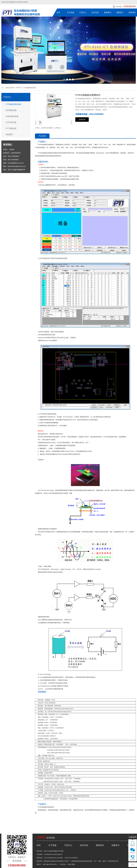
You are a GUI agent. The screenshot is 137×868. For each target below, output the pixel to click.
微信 (59, 128)
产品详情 (42, 136)
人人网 (55, 128)
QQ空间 (44, 128)
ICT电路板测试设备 (30, 88)
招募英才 (120, 12)
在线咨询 (82, 119)
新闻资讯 (108, 12)
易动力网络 (71, 864)
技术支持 (95, 12)
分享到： (38, 128)
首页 (58, 12)
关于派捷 (71, 12)
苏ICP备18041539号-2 (50, 864)
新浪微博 (50, 128)
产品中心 (83, 12)
